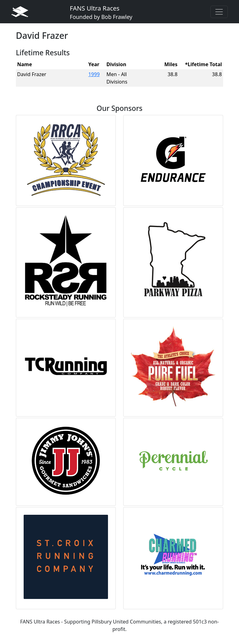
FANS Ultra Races (101, 12)
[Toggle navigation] (219, 12)
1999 (94, 74)
